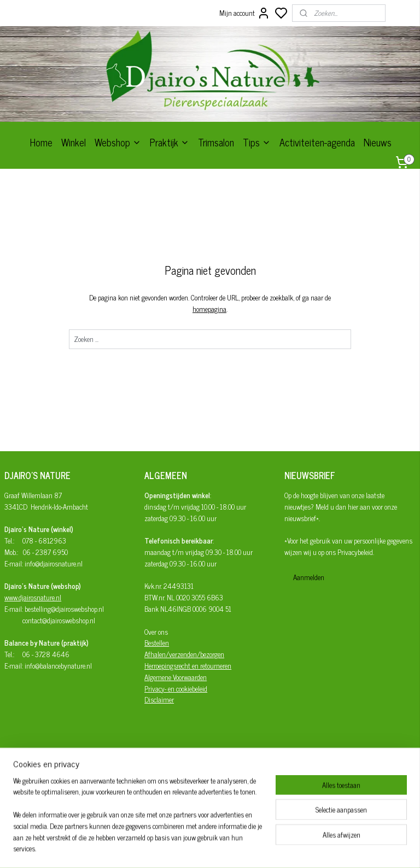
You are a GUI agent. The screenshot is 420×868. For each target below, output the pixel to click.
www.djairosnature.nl (33, 597)
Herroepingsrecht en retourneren (188, 666)
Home (41, 142)
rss (259, 848)
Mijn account (245, 13)
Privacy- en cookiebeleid (176, 689)
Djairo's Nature (185, 775)
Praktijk (170, 142)
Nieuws (378, 142)
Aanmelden (309, 577)
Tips (257, 142)
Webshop (118, 142)
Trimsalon (216, 142)
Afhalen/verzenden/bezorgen (184, 654)
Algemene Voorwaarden (176, 677)
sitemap (243, 848)
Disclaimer (159, 699)
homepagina (209, 308)
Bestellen (157, 643)
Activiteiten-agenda (317, 142)
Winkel (74, 142)
